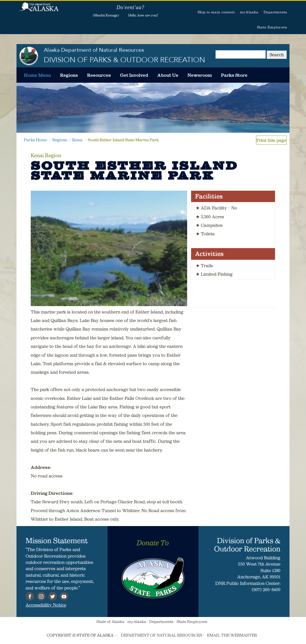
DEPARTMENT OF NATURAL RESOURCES (162, 635)
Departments (275, 12)
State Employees (272, 27)
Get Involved (134, 75)
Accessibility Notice (46, 605)
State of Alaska (39, 10)
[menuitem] (37, 75)
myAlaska (249, 12)
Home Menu (37, 75)
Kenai (77, 140)
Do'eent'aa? (131, 7)
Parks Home (35, 140)
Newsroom (200, 75)
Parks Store (234, 75)
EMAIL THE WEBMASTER (232, 635)
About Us (168, 75)
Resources (99, 75)
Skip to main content (216, 12)
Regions (69, 75)
